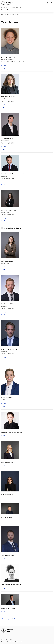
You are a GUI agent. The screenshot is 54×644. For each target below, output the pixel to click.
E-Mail (5, 66)
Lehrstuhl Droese (6, 10)
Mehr (4, 68)
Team (18, 14)
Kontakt (9, 642)
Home (3, 14)
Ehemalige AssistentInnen (11, 619)
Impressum (4, 642)
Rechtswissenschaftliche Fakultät (11, 8)
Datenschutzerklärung (17, 642)
